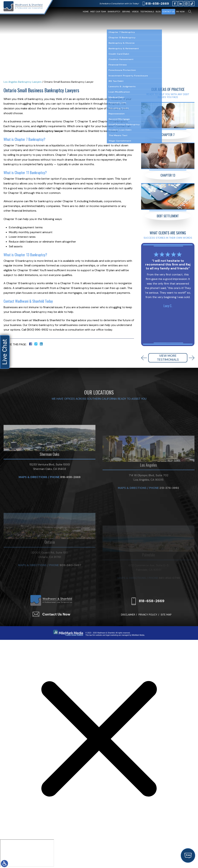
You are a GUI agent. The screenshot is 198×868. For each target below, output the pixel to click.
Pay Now (180, 12)
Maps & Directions (33, 518)
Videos (135, 12)
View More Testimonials (168, 358)
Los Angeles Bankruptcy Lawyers (23, 82)
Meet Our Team (98, 12)
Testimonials (147, 12)
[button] (144, 358)
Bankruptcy (114, 12)
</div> (27, 853)
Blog (158, 12)
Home (86, 12)
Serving (126, 12)
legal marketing (112, 635)
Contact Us (168, 12)
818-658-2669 (157, 4)
